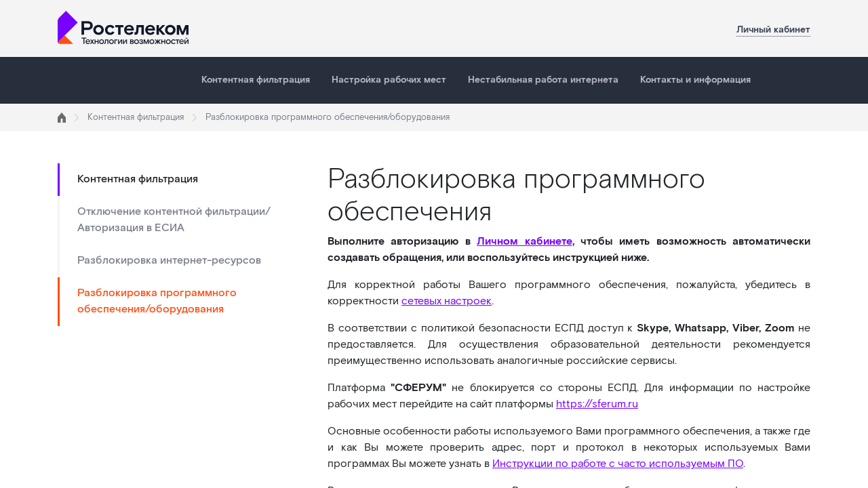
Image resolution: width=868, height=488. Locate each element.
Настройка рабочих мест (389, 80)
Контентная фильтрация (256, 80)
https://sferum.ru (597, 404)
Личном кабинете (524, 242)
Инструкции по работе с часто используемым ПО (618, 464)
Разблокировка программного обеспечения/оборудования (157, 301)
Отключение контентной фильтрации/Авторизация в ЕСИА (174, 220)
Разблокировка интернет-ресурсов (169, 261)
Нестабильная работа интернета (543, 80)
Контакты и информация (695, 80)
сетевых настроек (447, 301)
